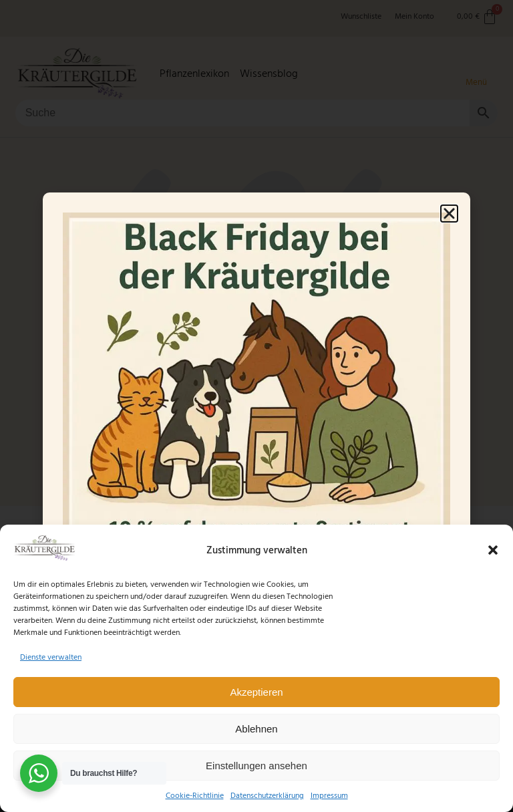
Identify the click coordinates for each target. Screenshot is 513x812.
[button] (493, 550)
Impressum (329, 796)
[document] (256, 406)
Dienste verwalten (51, 657)
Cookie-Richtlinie (195, 796)
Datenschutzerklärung (267, 796)
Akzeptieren (256, 692)
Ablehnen (256, 729)
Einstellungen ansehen (256, 766)
